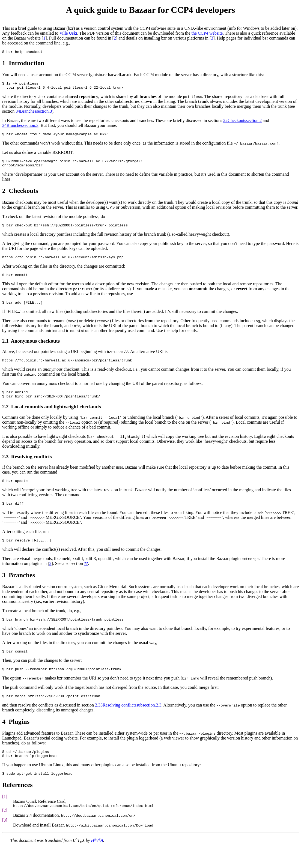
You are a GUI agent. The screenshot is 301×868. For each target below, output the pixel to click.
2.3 (5, 467)
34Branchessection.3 (34, 114)
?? (86, 577)
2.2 (5, 417)
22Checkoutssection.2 (242, 123)
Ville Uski (68, 33)
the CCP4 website (207, 33)
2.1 (5, 349)
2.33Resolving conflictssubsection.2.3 (128, 721)
